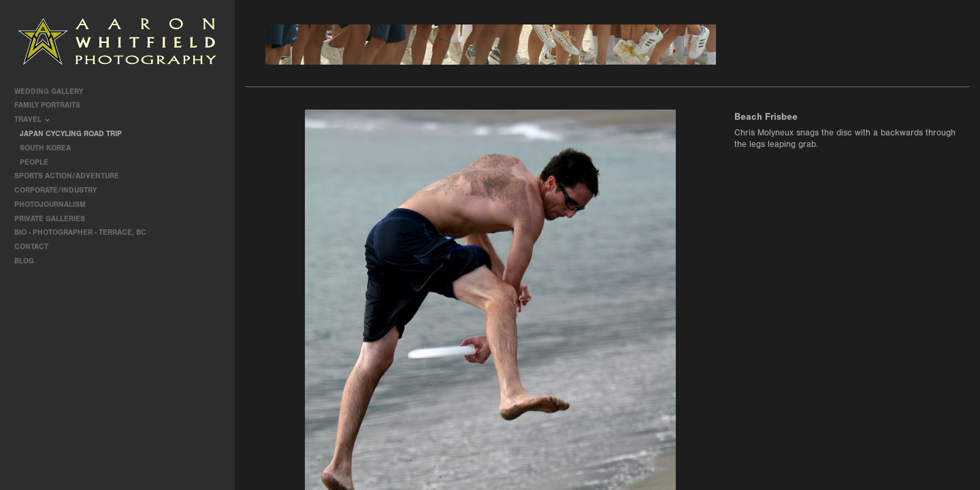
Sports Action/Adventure (71, 176)
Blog (24, 261)
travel (33, 119)
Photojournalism (55, 205)
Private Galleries (50, 219)
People (34, 162)
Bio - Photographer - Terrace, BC (80, 232)
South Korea (45, 148)
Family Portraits (52, 105)
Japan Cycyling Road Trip (71, 134)
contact (31, 247)
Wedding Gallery (53, 92)
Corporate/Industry (60, 190)
